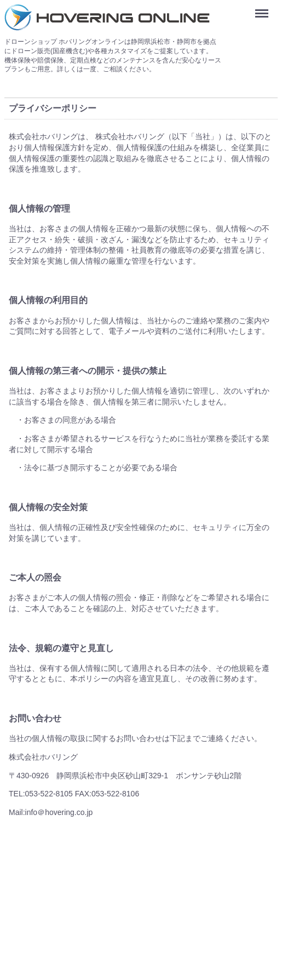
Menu (264, 10)
